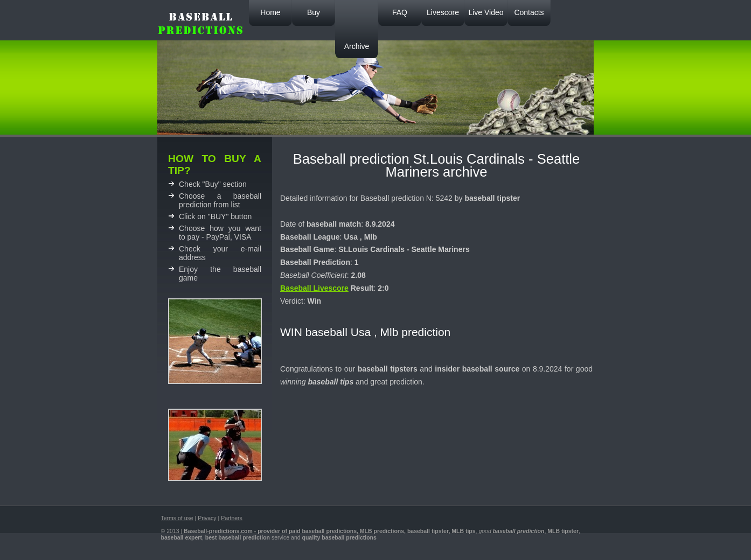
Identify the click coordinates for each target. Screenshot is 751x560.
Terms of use (177, 518)
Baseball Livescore (314, 288)
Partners (232, 518)
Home (270, 12)
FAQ (400, 12)
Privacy (207, 518)
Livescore (443, 12)
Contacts (529, 12)
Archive (357, 46)
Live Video (486, 12)
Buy (314, 12)
